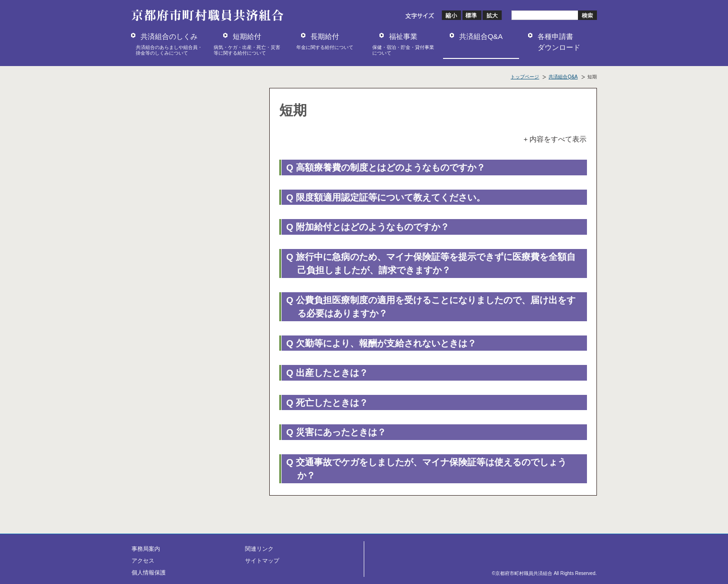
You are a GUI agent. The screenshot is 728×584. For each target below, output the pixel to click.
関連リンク (259, 549)
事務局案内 (146, 549)
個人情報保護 (149, 573)
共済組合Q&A (563, 77)
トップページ (525, 77)
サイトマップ (262, 561)
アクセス (143, 561)
